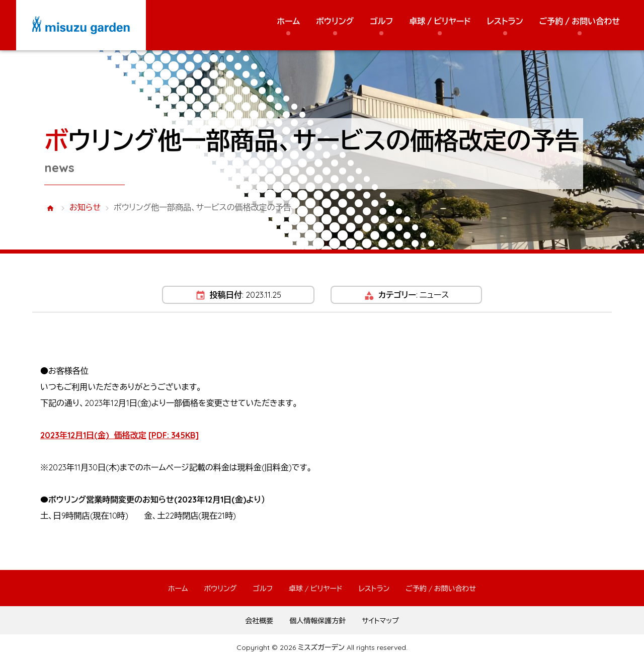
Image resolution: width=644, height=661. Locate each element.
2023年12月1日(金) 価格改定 (119, 435)
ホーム (288, 21)
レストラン (505, 21)
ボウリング (335, 21)
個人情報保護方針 (317, 621)
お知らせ (85, 207)
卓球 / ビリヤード (440, 21)
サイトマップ (380, 621)
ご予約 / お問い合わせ (580, 21)
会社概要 (259, 621)
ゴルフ (381, 21)
